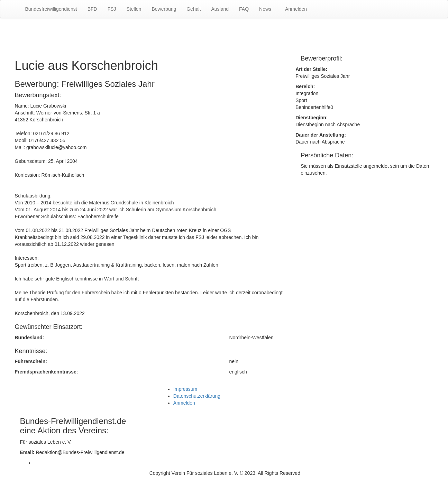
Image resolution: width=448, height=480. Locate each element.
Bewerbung (164, 9)
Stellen (134, 9)
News (265, 9)
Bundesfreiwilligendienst (51, 9)
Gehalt (194, 9)
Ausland (220, 9)
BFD (92, 9)
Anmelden (296, 9)
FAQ (244, 9)
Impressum (185, 389)
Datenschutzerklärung (197, 396)
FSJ (112, 9)
